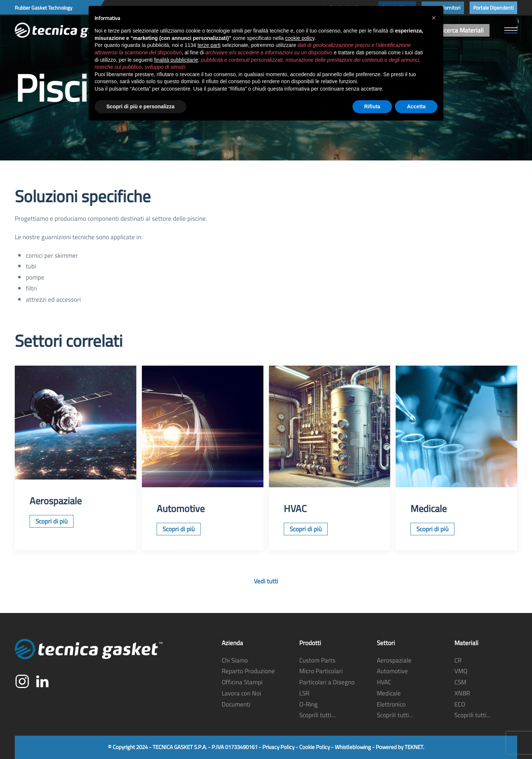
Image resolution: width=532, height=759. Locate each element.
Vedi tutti (266, 581)
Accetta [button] (416, 106)
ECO (460, 704)
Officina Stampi (242, 682)
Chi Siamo (235, 660)
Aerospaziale (394, 660)
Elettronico (391, 704)
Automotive (392, 671)
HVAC (384, 682)
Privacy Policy (278, 747)
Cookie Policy (315, 747)
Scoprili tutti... (318, 715)
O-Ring (308, 704)
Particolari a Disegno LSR (327, 688)
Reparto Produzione (248, 671)
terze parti (209, 45)
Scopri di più (52, 521)
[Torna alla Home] (70, 30)
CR (458, 660)
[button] (511, 30)
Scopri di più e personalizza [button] (140, 106)
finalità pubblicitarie (176, 60)
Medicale (389, 693)
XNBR (462, 693)
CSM (460, 682)
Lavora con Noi (241, 693)
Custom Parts (317, 660)
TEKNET (414, 747)
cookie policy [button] (300, 38)
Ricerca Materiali (461, 30)
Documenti (236, 704)
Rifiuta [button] (372, 106)
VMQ (461, 671)
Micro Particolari (321, 671)
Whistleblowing (353, 747)
